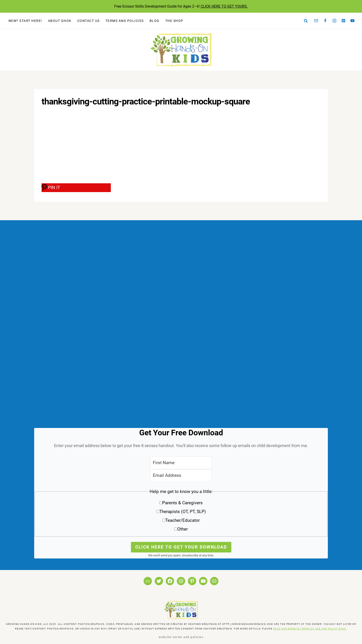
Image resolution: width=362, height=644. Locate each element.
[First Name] (181, 463)
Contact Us (89, 21)
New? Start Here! (25, 21)
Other (183, 529)
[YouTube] (353, 21)
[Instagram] (334, 21)
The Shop (174, 21)
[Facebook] (325, 21)
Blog (155, 21)
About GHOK (60, 21)
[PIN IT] (76, 188)
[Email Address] (181, 476)
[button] (181, 512)
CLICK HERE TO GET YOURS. (224, 6)
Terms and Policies (125, 21)
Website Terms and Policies (181, 637)
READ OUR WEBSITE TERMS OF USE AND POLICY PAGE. (310, 629)
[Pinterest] (344, 21)
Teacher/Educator (183, 520)
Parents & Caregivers (183, 503)
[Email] (316, 21)
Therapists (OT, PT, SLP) (183, 512)
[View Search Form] (306, 21)
